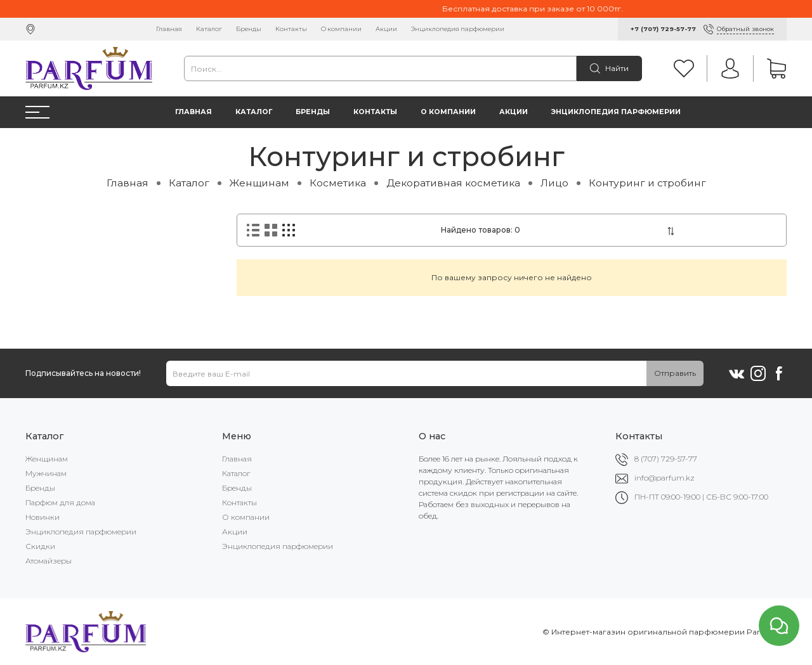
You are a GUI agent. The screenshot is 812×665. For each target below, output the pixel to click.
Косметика (338, 183)
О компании (341, 29)
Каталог (209, 29)
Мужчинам (46, 473)
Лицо (554, 183)
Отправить (675, 373)
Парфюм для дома (60, 502)
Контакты (291, 29)
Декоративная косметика (453, 183)
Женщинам (259, 183)
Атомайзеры (49, 561)
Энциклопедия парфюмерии (458, 29)
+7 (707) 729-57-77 (663, 29)
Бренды (249, 29)
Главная (169, 29)
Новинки (43, 517)
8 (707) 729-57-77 (666, 459)
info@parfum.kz (665, 478)
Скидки (40, 546)
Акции (386, 29)
